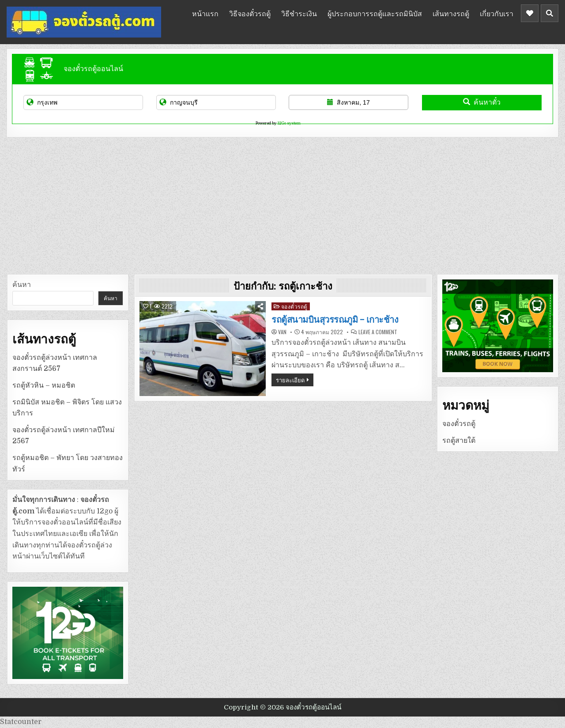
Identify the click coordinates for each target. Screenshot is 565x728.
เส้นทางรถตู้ (451, 13)
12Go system (289, 123)
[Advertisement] (282, 204)
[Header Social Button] (530, 13)
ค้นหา (22, 285)
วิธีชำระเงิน (299, 13)
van (282, 332)
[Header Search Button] (550, 13)
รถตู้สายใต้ (459, 441)
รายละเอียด (290, 380)
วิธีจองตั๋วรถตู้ (250, 13)
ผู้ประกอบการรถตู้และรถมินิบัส (375, 13)
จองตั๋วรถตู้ (294, 306)
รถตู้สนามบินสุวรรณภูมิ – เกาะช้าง (335, 320)
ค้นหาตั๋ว (482, 102)
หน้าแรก (205, 13)
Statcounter (21, 722)
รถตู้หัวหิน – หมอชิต (44, 385)
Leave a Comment (378, 332)
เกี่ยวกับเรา (497, 13)
